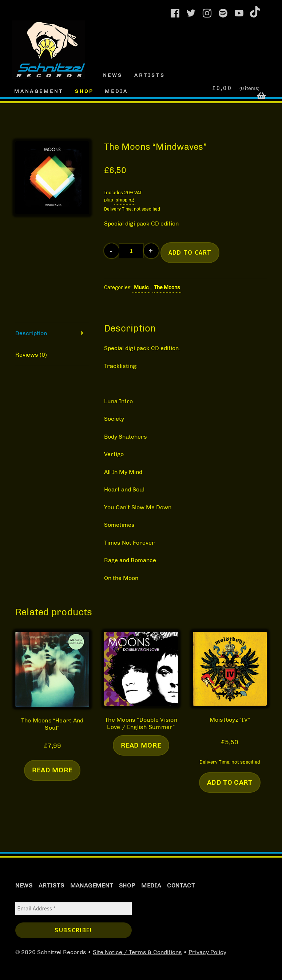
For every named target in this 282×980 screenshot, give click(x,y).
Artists (150, 75)
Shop (84, 91)
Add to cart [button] (230, 782)
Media (116, 91)
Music (141, 288)
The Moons (167, 288)
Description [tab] (31, 333)
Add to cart (190, 252)
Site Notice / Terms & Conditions (137, 952)
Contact (181, 885)
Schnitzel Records (37, 34)
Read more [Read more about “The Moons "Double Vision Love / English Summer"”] (141, 745)
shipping (125, 200)
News (113, 75)
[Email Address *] (74, 909)
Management (39, 91)
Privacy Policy (207, 952)
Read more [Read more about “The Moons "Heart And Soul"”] (52, 770)
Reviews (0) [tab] (31, 355)
